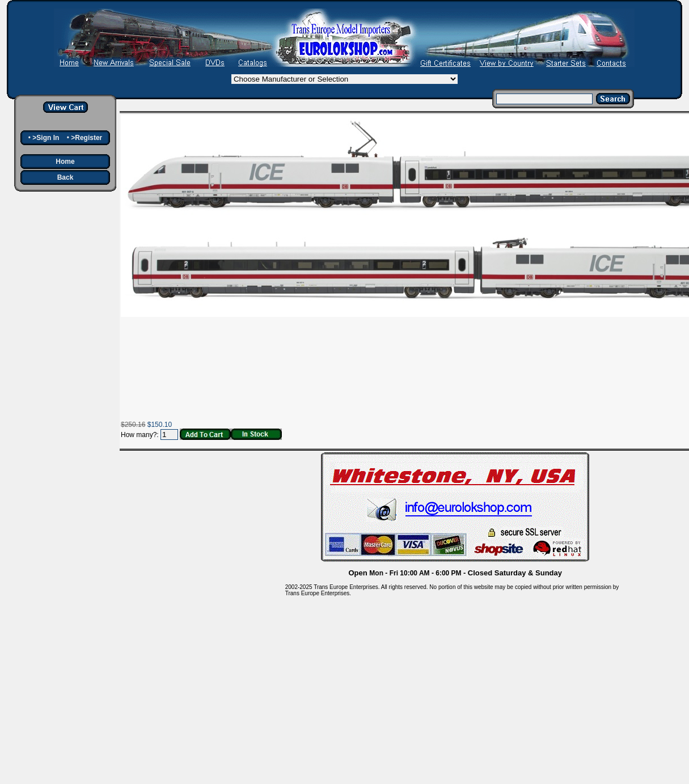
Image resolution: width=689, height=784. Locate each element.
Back (65, 177)
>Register (86, 138)
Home (65, 162)
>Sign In (46, 138)
